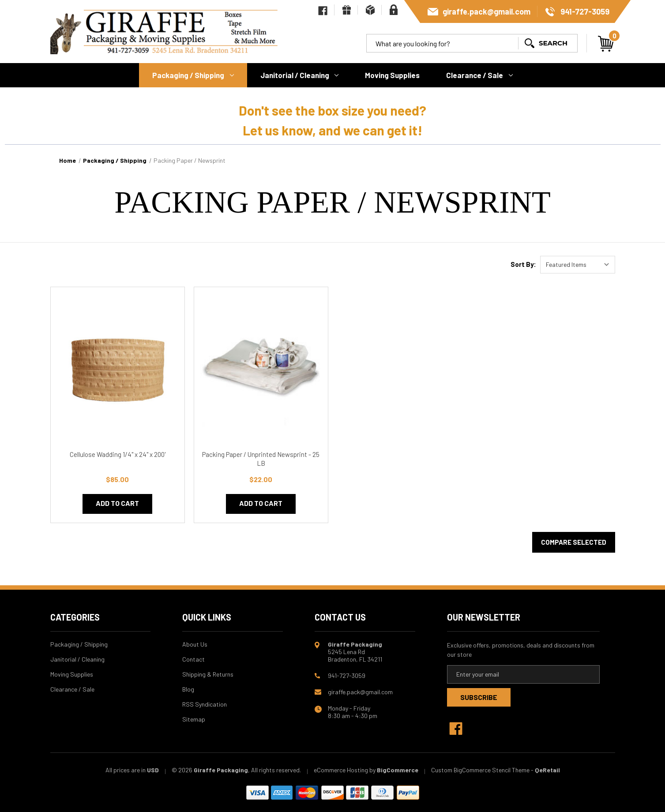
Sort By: (523, 264)
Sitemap (194, 719)
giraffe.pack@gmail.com (487, 11)
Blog (188, 689)
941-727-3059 (585, 11)
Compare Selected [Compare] (574, 542)
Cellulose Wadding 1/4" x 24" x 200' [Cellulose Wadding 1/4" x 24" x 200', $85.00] (118, 454)
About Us (195, 644)
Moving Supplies (392, 75)
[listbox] (578, 265)
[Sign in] (394, 10)
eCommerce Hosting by (345, 770)
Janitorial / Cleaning (300, 75)
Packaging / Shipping (193, 75)
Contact (193, 659)
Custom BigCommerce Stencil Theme (480, 770)
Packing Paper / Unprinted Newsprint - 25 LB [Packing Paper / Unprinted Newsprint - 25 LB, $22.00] (261, 459)
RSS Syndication (205, 704)
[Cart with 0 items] (606, 44)
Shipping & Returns (208, 674)
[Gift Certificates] (347, 10)
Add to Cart (117, 503)
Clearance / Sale (479, 75)
